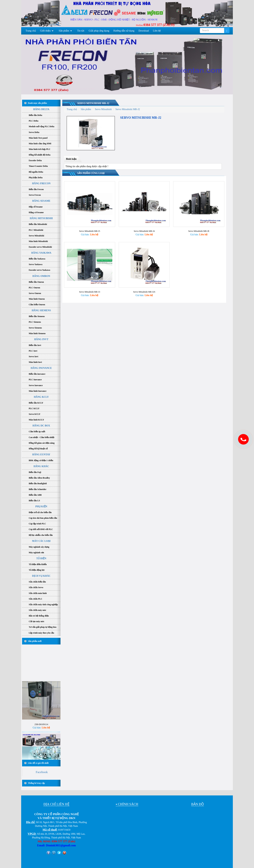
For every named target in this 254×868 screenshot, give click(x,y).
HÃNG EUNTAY (41, 455)
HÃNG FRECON (41, 183)
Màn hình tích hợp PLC (40, 149)
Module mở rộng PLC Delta (42, 126)
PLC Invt (33, 351)
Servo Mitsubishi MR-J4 (144, 226)
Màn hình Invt (35, 362)
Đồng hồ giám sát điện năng (42, 443)
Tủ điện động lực (37, 570)
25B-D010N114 (41, 727)
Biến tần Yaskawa (37, 259)
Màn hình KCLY (36, 420)
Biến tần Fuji (35, 472)
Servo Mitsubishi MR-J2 (93, 103)
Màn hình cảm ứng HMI (40, 144)
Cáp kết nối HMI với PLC (41, 529)
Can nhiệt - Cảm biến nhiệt (42, 437)
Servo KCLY (35, 414)
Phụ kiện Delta (36, 178)
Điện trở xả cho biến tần (40, 512)
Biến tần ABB (35, 495)
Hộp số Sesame (36, 207)
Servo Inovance (36, 385)
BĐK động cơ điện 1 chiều (41, 460)
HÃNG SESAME (41, 201)
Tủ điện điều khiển (38, 564)
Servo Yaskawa (36, 264)
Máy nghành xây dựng (39, 547)
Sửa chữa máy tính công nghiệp (43, 604)
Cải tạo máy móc (37, 621)
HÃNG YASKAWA (41, 253)
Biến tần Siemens (37, 316)
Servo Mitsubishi (36, 236)
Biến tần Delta (35, 115)
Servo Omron (35, 293)
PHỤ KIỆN (41, 506)
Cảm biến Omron (37, 305)
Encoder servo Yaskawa (39, 270)
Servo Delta (34, 132)
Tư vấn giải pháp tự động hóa (43, 627)
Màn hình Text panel (38, 138)
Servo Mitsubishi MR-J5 (90, 226)
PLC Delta (34, 121)
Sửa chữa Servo (36, 587)
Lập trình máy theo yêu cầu (41, 633)
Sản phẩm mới (35, 641)
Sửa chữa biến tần (37, 582)
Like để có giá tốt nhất (38, 763)
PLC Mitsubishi (36, 230)
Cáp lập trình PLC (37, 524)
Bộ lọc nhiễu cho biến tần (41, 535)
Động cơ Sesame (36, 212)
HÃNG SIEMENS (41, 310)
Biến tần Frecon (36, 189)
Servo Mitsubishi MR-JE (199, 226)
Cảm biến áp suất (37, 432)
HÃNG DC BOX (41, 426)
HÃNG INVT (41, 339)
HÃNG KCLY (41, 397)
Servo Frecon (35, 195)
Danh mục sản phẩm (37, 103)
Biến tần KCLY (36, 403)
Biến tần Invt (35, 345)
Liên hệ (157, 31)
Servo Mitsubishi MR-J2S (144, 282)
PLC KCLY (34, 408)
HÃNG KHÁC (41, 466)
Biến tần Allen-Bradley (39, 478)
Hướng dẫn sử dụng (124, 31)
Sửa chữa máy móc (37, 610)
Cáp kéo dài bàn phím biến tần (43, 518)
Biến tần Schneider (38, 489)
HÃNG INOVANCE (41, 368)
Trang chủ (31, 31)
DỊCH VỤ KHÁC (41, 576)
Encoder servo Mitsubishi (40, 247)
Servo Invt (34, 356)
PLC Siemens (35, 322)
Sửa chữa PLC (36, 599)
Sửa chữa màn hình (38, 593)
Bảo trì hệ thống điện (39, 616)
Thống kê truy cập (36, 783)
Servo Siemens (35, 328)
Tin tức (81, 31)
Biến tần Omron (36, 282)
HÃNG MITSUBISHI (41, 218)
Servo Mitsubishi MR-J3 (90, 282)
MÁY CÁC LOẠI (41, 541)
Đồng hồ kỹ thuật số (38, 449)
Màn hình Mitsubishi (38, 241)
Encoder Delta (35, 160)
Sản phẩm (64, 31)
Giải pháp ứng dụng (99, 31)
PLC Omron (34, 288)
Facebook (42, 772)
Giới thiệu (45, 31)
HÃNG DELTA (41, 109)
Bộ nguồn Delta (36, 172)
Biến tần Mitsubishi (38, 224)
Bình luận (71, 159)
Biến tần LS (34, 501)
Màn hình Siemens (37, 333)
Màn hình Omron (37, 299)
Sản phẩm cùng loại (91, 173)
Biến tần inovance (37, 374)
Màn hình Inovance (38, 391)
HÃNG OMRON (41, 276)
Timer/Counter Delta (38, 166)
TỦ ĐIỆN (41, 558)
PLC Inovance (35, 380)
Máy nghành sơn (36, 553)
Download (144, 31)
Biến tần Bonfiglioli (38, 483)
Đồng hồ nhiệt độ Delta (40, 155)
